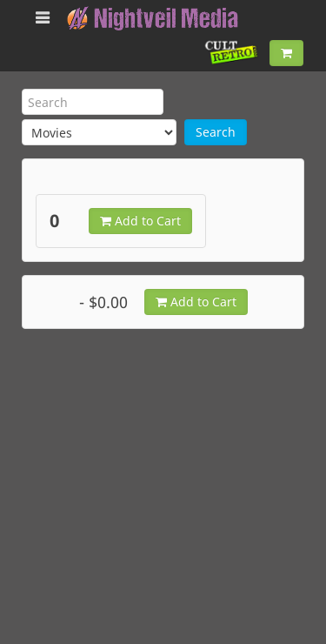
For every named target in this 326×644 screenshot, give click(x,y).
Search (216, 132)
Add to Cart (140, 221)
